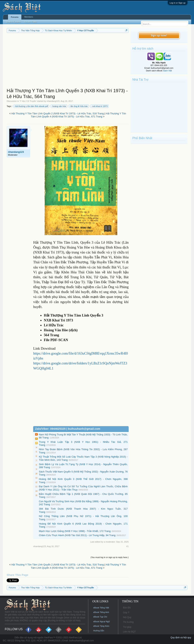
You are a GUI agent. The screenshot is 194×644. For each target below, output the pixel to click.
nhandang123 (53, 101)
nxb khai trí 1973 (99, 106)
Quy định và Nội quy (181, 638)
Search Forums (13, 22)
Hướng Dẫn (99, 631)
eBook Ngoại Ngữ (101, 621)
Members (29, 17)
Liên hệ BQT (129, 632)
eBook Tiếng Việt (101, 608)
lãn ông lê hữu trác (79, 106)
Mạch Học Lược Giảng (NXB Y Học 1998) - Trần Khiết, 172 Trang (75, 531)
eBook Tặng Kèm (101, 626)
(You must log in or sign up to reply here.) (110, 557)
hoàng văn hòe (59, 106)
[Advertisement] (68, 61)
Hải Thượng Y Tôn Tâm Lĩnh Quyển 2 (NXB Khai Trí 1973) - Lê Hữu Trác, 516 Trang (58, 113)
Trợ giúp (127, 627)
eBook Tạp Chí (100, 617)
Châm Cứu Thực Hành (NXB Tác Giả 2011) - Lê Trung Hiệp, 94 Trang (77, 535)
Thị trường (128, 622)
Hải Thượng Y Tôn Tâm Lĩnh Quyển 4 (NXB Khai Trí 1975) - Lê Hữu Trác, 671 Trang (78, 115)
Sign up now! (159, 35)
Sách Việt (167, 71)
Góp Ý (126, 613)
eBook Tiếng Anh (101, 612)
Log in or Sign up (178, 3)
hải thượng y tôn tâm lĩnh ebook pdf (31, 106)
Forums (15, 17)
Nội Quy (127, 617)
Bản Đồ (127, 608)
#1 (128, 546)
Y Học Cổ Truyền (28, 101)
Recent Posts (30, 22)
